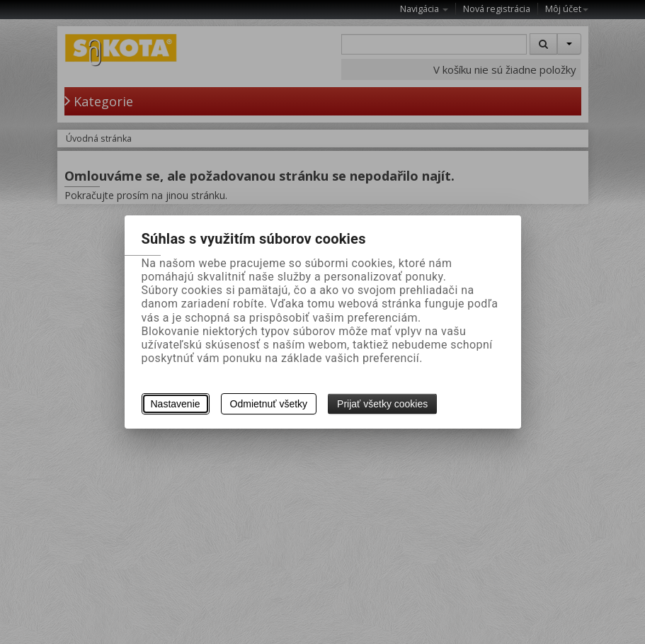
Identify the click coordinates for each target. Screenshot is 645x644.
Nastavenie (176, 404)
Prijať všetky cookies (382, 404)
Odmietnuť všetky (269, 404)
